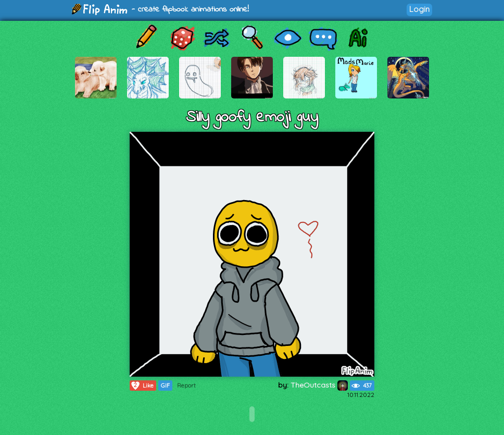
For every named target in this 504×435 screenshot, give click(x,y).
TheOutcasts (319, 385)
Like (142, 386)
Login (419, 9)
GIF (165, 386)
